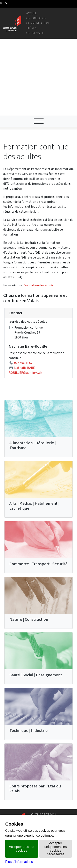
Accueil (32, 13)
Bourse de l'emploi (44, 785)
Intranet (37, 763)
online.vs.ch (35, 33)
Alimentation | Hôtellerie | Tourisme (33, 373)
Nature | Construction (29, 547)
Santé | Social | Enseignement (36, 603)
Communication (37, 23)
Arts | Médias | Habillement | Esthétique (34, 434)
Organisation (36, 18)
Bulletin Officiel (42, 807)
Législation (39, 758)
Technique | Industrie (29, 659)
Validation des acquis (39, 213)
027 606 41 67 (23, 291)
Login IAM (38, 790)
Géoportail (39, 754)
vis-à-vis (37, 812)
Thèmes (32, 28)
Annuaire (37, 749)
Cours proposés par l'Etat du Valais (35, 717)
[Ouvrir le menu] (39, 49)
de (6, 3)
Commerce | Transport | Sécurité (38, 492)
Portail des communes (47, 768)
